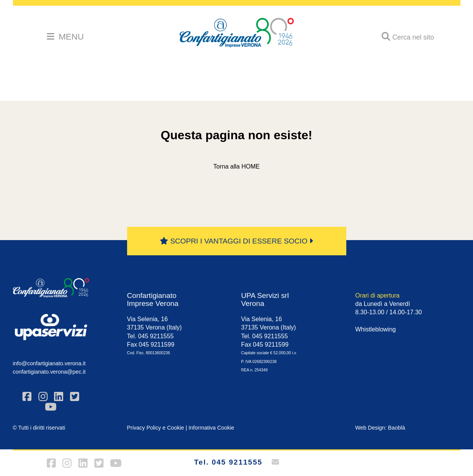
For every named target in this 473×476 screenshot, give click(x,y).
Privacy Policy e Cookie (156, 428)
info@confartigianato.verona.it (49, 363)
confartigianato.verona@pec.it (49, 372)
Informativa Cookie (212, 428)
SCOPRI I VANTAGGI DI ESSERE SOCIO (236, 241)
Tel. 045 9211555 (228, 462)
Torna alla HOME (237, 166)
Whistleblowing (376, 329)
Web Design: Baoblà (380, 428)
